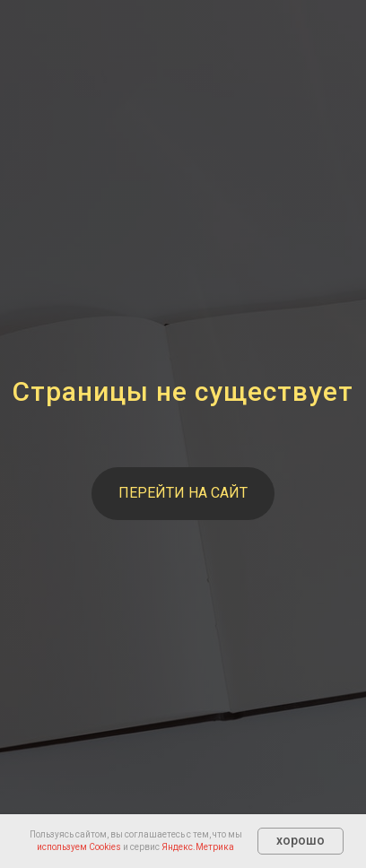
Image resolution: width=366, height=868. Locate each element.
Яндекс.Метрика (198, 847)
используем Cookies (79, 847)
